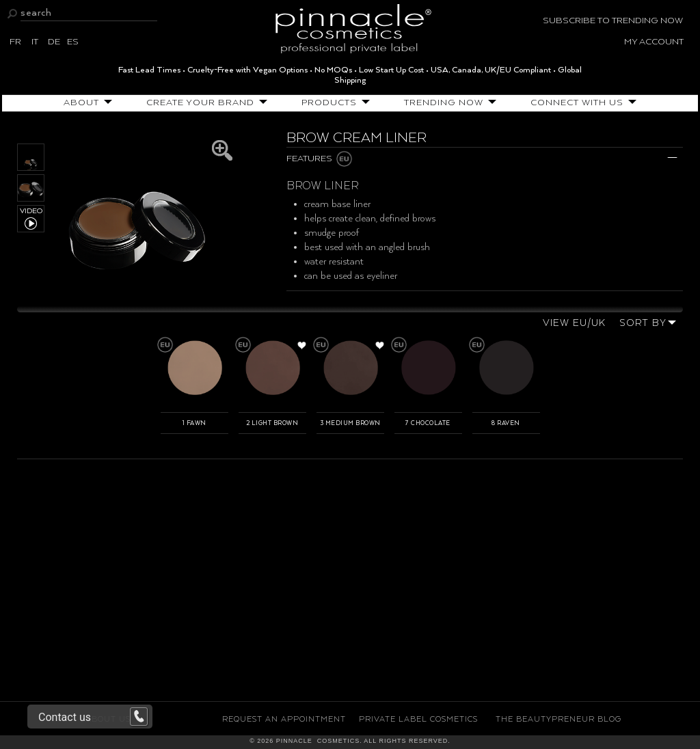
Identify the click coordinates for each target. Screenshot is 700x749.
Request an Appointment (284, 719)
